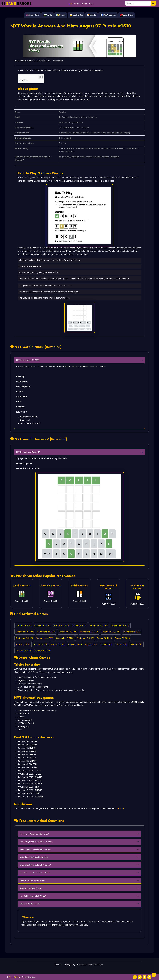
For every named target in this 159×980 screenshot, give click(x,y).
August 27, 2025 (104, 638)
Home (70, 3)
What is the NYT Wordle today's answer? (36, 849)
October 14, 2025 (61, 625)
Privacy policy (70, 965)
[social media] (135, 977)
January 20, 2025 (42, 651)
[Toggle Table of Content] (39, 77)
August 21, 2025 (23, 644)
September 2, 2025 (65, 638)
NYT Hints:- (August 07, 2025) (28, 360)
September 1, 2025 (85, 638)
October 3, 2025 (79, 625)
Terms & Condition (96, 965)
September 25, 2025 (25, 632)
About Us (58, 965)
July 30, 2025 (91, 644)
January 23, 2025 (23, 651)
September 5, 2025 (24, 638)
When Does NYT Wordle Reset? (32, 881)
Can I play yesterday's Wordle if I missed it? (37, 842)
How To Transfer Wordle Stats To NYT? (35, 873)
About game (23, 80)
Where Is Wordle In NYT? (30, 904)
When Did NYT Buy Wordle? (31, 888)
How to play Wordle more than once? (34, 834)
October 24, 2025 (42, 625)
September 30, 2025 (99, 625)
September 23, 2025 (46, 632)
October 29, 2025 (23, 625)
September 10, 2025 (111, 632)
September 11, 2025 (89, 632)
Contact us (82, 965)
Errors (77, 3)
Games (84, 3)
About (91, 3)
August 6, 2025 (75, 644)
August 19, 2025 (41, 644)
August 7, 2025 (58, 644)
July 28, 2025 (106, 644)
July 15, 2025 (136, 644)
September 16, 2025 (68, 632)
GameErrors (13, 977)
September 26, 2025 (120, 625)
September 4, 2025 (45, 638)
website (120, 808)
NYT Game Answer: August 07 (28, 452)
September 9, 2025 (132, 632)
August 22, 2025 (122, 638)
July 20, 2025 (121, 644)
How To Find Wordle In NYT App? (33, 896)
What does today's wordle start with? (34, 857)
